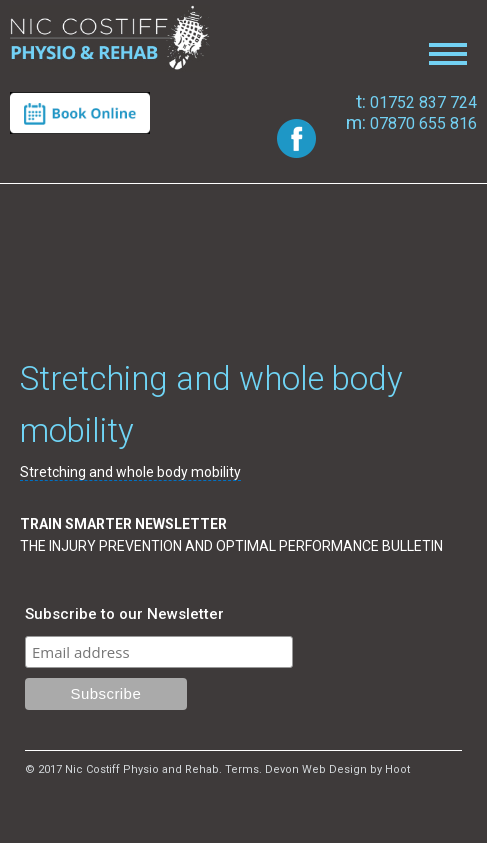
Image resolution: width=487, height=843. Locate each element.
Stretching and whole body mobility (130, 472)
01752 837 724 (416, 102)
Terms (242, 769)
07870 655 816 (411, 123)
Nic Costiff (110, 38)
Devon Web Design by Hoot (337, 769)
